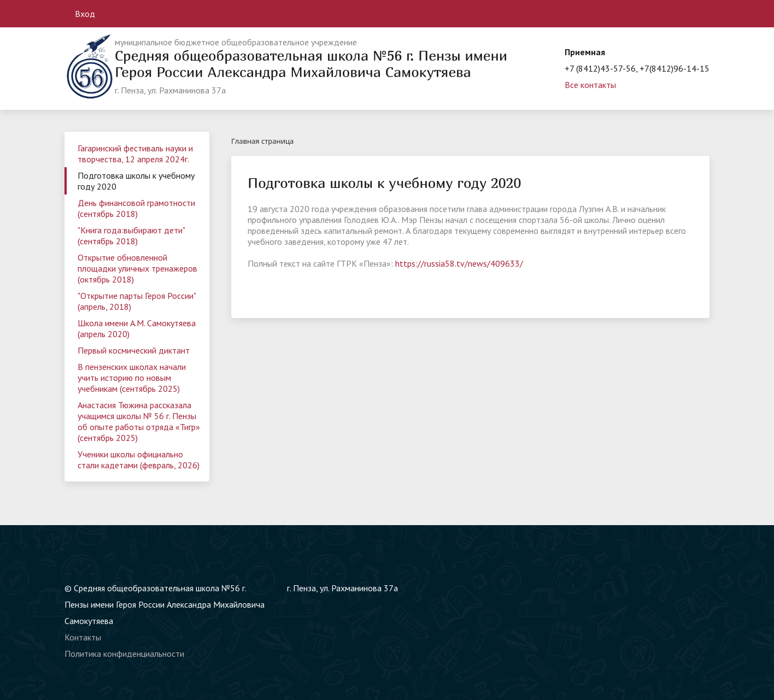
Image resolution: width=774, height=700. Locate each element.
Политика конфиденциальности (124, 654)
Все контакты (590, 85)
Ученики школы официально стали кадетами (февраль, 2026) (139, 460)
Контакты (83, 637)
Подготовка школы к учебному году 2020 (136, 181)
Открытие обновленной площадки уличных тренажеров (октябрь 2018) (137, 268)
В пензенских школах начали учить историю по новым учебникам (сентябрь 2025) (132, 378)
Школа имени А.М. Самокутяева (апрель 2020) (137, 328)
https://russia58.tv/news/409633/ (459, 263)
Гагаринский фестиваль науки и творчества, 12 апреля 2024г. (135, 154)
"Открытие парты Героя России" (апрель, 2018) (137, 301)
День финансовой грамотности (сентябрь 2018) (136, 208)
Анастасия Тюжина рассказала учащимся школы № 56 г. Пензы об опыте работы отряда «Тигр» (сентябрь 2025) (139, 421)
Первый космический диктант (134, 350)
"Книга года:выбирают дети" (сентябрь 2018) (131, 236)
